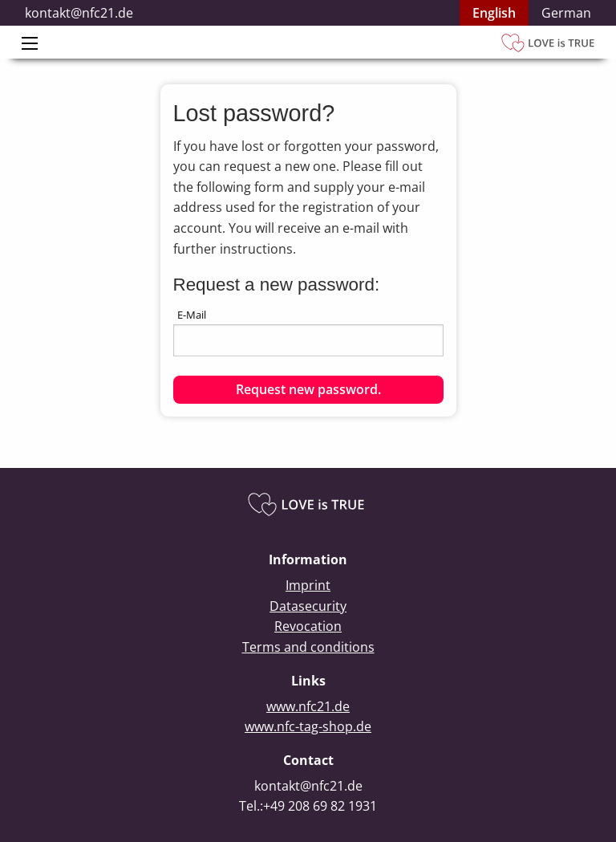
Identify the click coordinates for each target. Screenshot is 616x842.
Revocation (308, 626)
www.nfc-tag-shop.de (308, 726)
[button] (308, 390)
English (494, 13)
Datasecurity (308, 606)
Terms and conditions (308, 647)
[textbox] (308, 340)
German (566, 13)
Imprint (308, 585)
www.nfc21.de (308, 706)
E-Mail (192, 315)
